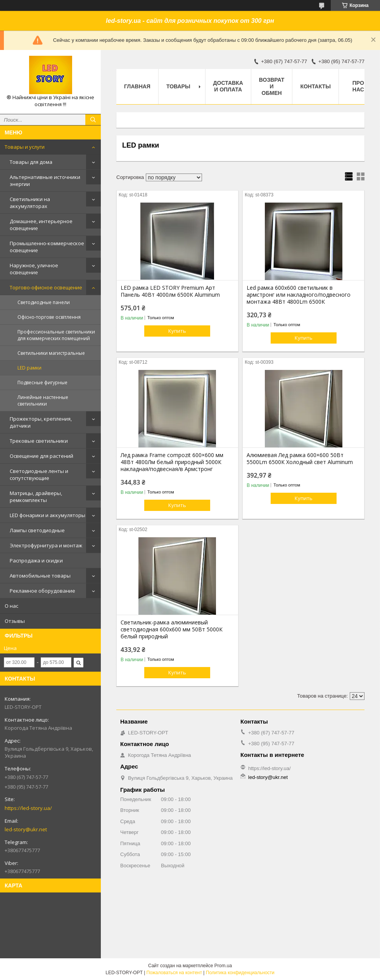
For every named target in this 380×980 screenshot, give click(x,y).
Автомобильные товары (40, 576)
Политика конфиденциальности (240, 973)
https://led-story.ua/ (28, 808)
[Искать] (93, 120)
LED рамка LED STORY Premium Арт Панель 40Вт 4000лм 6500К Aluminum (170, 291)
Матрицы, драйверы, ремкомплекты (36, 497)
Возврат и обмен (272, 86)
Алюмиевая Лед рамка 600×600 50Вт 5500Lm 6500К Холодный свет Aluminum (300, 459)
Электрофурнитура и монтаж (46, 545)
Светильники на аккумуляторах (30, 203)
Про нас (358, 86)
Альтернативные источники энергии (45, 181)
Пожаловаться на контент (174, 973)
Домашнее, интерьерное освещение (41, 225)
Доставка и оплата (228, 86)
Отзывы (15, 621)
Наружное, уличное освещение (34, 269)
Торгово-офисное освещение (46, 287)
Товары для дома (31, 162)
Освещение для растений (41, 456)
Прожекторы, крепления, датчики (41, 422)
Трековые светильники (39, 441)
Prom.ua (223, 966)
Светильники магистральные (51, 353)
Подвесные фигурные (42, 383)
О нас (11, 606)
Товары (178, 86)
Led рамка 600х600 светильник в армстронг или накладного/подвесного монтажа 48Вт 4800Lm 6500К (299, 295)
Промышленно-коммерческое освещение (47, 247)
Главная (137, 86)
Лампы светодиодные (37, 530)
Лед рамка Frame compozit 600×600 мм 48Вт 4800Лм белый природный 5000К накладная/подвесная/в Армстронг (172, 462)
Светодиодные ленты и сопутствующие (39, 475)
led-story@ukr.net (26, 829)
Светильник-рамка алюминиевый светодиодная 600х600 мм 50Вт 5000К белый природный (172, 629)
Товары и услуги (25, 147)
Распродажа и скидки (36, 560)
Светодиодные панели (44, 302)
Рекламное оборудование (42, 591)
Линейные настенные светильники (43, 401)
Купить (177, 331)
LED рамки (29, 368)
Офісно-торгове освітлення (49, 317)
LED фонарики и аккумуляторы (47, 515)
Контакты (315, 86)
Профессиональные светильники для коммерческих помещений (56, 335)
